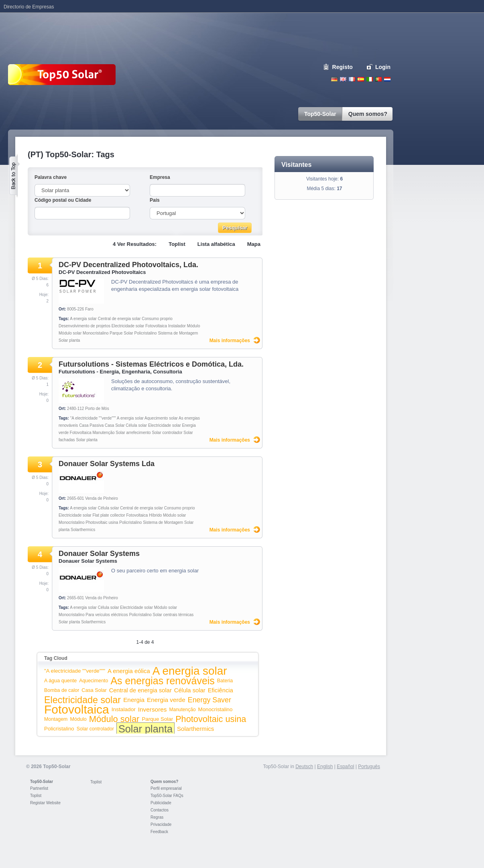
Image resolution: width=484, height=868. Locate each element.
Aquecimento (94, 681)
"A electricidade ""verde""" (93, 418)
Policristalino (145, 333)
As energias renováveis (162, 681)
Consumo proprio (157, 319)
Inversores (153, 709)
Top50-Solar (42, 782)
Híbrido (155, 515)
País (155, 200)
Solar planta (69, 340)
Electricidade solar (128, 326)
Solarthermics (83, 530)
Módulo (194, 326)
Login (383, 67)
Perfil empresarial (166, 788)
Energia (134, 700)
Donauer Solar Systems (99, 554)
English (343, 79)
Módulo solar (70, 333)
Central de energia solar (119, 319)
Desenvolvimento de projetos (84, 326)
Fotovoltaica (156, 326)
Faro (89, 309)
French (352, 79)
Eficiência (221, 690)
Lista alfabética (216, 244)
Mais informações (230, 341)
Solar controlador (167, 433)
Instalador (177, 326)
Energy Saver (209, 700)
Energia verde (166, 700)
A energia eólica (129, 671)
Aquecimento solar (161, 418)
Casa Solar (115, 425)
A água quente (60, 681)
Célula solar (136, 425)
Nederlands (387, 79)
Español (345, 767)
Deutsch (334, 79)
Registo (343, 67)
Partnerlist (39, 788)
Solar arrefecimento (133, 433)
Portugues (378, 79)
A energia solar (83, 319)
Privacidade (161, 824)
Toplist (177, 244)
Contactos (160, 810)
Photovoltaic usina (102, 522)
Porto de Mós (97, 409)
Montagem (56, 719)
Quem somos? (164, 782)
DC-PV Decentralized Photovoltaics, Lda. (128, 265)
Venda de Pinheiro (102, 498)
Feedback (159, 832)
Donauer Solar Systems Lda (107, 464)
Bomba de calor (62, 690)
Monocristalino (96, 333)
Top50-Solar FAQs (167, 796)
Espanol (361, 79)
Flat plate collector (109, 515)
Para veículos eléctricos (107, 615)
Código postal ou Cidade (63, 200)
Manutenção (104, 433)
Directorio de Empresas (29, 7)
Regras (157, 817)
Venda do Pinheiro (102, 598)
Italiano (370, 79)
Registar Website (45, 803)
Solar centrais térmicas (173, 615)
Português (369, 767)
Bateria (225, 681)
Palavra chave (51, 177)
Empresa (160, 177)
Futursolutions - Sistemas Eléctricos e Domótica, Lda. (151, 364)
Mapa (254, 244)
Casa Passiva (91, 425)
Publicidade (161, 803)
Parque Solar (121, 333)
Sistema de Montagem (178, 333)
